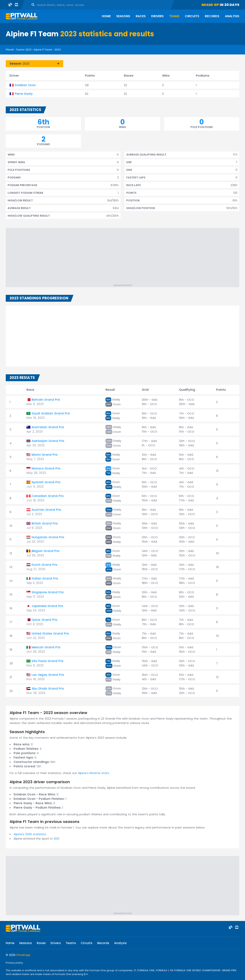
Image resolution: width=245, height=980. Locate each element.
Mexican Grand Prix (46, 647)
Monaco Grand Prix (46, 468)
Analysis (232, 16)
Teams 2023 (24, 50)
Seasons (123, 16)
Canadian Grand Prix (48, 496)
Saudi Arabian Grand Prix (51, 413)
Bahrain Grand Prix (46, 400)
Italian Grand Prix (45, 578)
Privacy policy (14, 963)
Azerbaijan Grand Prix (48, 441)
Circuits (192, 16)
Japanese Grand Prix (47, 606)
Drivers (157, 16)
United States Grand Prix (50, 633)
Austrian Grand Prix (46, 510)
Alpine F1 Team (43, 50)
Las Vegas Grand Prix (48, 675)
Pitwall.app (23, 955)
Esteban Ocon (25, 85)
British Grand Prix (45, 523)
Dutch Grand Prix (44, 565)
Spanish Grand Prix (46, 482)
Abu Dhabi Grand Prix (48, 689)
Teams (174, 16)
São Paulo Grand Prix (47, 661)
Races (141, 16)
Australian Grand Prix (48, 427)
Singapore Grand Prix (48, 592)
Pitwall (10, 50)
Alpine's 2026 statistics (30, 834)
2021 (56, 839)
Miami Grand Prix (45, 455)
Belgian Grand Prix (45, 551)
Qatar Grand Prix (44, 620)
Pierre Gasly (24, 94)
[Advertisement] (124, 257)
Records (212, 16)
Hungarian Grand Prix (48, 537)
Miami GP (210, 5)
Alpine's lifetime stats (94, 773)
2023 (58, 50)
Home (106, 16)
